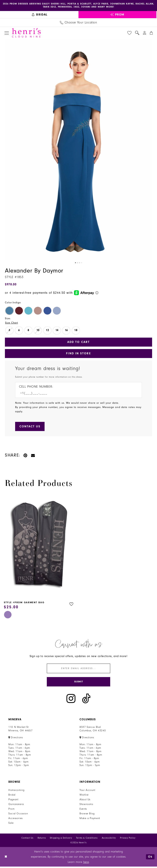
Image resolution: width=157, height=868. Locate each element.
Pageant (13, 801)
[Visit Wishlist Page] (129, 33)
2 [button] (77, 263)
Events (83, 810)
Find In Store (79, 354)
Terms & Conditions (87, 839)
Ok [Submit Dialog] (150, 858)
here (86, 863)
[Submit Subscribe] (78, 683)
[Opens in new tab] (16, 739)
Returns (42, 839)
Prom (12, 810)
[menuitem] (40, 15)
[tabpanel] (78, 150)
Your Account (87, 792)
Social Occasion (18, 815)
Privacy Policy (128, 839)
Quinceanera (16, 806)
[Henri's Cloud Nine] (26, 33)
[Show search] (137, 33)
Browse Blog (87, 815)
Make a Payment (90, 820)
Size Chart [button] (12, 323)
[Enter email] (78, 669)
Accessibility (109, 839)
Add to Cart (78, 342)
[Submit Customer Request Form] (30, 427)
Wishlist (84, 796)
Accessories (16, 820)
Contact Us (27, 839)
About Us (85, 801)
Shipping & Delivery (61, 839)
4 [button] (82, 263)
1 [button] (75, 263)
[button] (7, 33)
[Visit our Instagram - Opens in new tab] (71, 700)
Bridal (12, 796)
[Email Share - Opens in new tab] (33, 456)
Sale (11, 824)
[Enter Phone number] (76, 394)
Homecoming (16, 792)
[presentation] (39, 547)
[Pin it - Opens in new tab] (26, 456)
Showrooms (86, 806)
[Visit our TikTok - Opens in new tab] (86, 700)
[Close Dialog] (6, 858)
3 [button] (80, 263)
